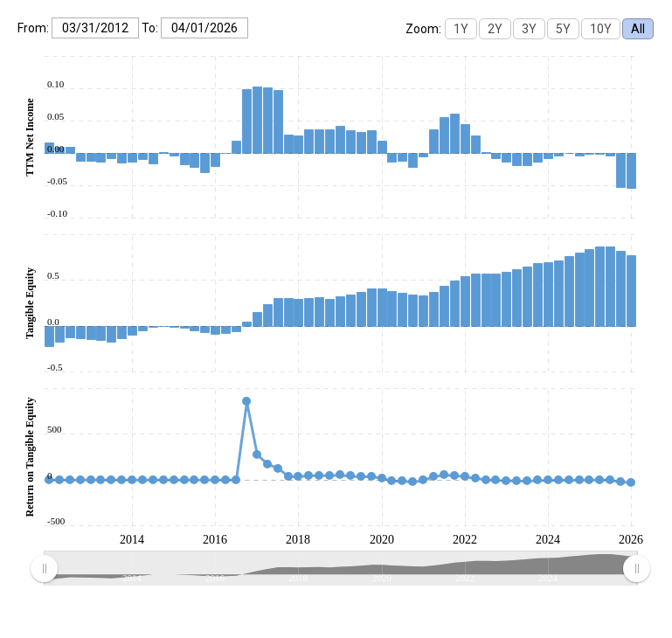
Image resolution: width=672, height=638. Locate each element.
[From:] (95, 28)
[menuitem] (340, 569)
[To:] (204, 28)
